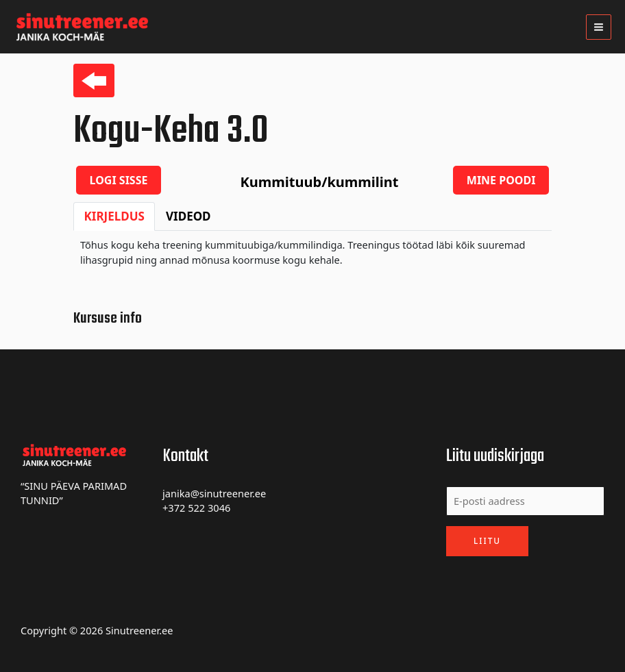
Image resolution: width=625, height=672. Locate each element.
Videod (188, 216)
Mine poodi (501, 180)
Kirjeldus (114, 216)
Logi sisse (119, 180)
